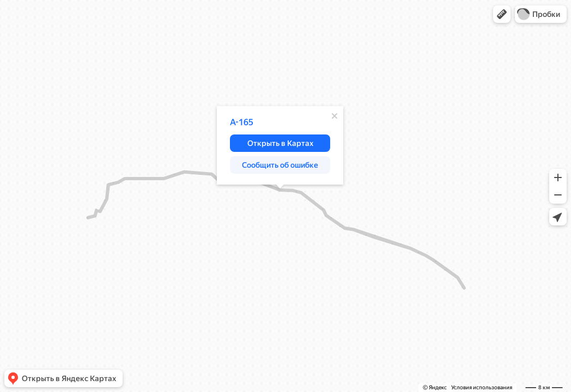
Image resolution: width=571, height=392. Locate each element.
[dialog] (280, 145)
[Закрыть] (335, 116)
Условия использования (482, 387)
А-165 (242, 122)
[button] (502, 14)
